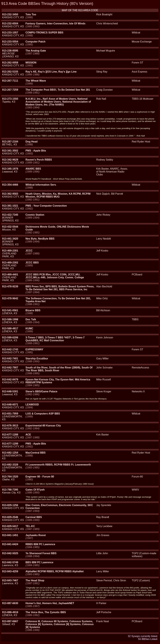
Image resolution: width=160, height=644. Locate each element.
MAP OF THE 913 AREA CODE (80, 10)
